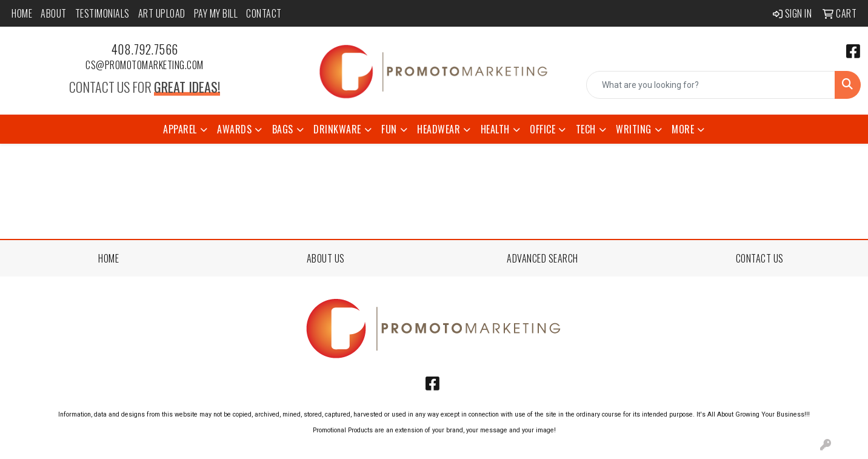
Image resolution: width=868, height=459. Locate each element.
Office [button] (542, 129)
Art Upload (162, 13)
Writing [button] (634, 129)
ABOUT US (326, 258)
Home (22, 13)
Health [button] (495, 129)
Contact (264, 13)
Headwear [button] (439, 129)
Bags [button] (283, 129)
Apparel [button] (180, 129)
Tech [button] (586, 129)
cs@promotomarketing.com (145, 65)
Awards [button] (234, 129)
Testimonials (102, 13)
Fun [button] (389, 129)
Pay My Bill (216, 13)
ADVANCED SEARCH (542, 258)
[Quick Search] (711, 85)
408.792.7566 (145, 49)
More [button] (683, 129)
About (54, 13)
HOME (109, 258)
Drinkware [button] (337, 129)
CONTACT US (760, 258)
